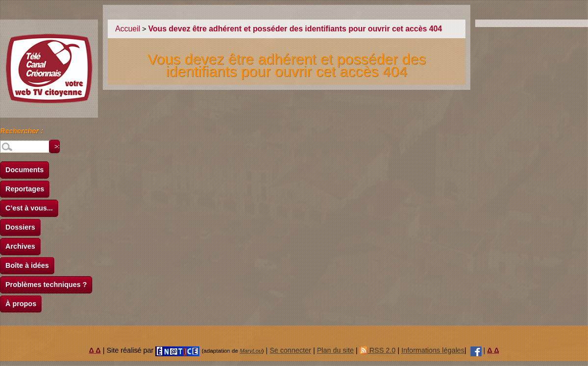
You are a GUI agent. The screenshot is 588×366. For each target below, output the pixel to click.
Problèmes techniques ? (46, 285)
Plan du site (335, 350)
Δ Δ (95, 350)
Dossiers (20, 227)
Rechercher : (22, 132)
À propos (21, 304)
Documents (24, 170)
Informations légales (433, 350)
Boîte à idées (27, 265)
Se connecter (290, 350)
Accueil (128, 29)
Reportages (25, 189)
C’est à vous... (29, 208)
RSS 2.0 (378, 350)
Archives (20, 246)
